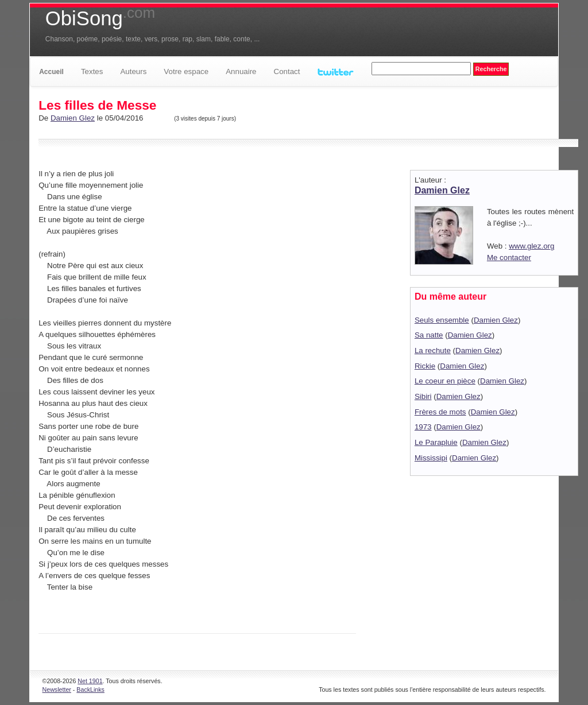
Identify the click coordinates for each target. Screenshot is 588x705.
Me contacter (509, 257)
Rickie (425, 366)
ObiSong (100, 18)
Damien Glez (73, 118)
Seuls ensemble (442, 320)
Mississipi (431, 458)
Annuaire (241, 71)
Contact (287, 71)
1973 (423, 427)
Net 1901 (90, 681)
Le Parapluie (436, 442)
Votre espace (186, 71)
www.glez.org (531, 246)
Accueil (51, 72)
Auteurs (133, 71)
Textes (92, 71)
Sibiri (423, 396)
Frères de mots (440, 412)
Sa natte (429, 335)
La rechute (433, 350)
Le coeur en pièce (445, 381)
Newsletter (57, 689)
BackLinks (90, 689)
